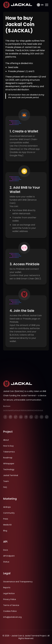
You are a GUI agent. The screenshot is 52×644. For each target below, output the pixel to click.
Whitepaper (9, 464)
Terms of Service (11, 605)
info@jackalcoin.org (12, 617)
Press (6, 519)
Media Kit (7, 525)
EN (40, 5)
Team (6, 481)
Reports (7, 588)
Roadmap (8, 458)
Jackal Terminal (11, 475)
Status (6, 562)
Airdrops (7, 507)
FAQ (5, 487)
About (6, 440)
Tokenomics (9, 452)
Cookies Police (10, 611)
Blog (5, 531)
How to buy (8, 446)
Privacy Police (10, 599)
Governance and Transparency (18, 582)
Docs (6, 550)
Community (9, 513)
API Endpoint (9, 556)
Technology (9, 469)
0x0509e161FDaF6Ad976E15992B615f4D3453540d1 (23, 410)
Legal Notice (9, 593)
